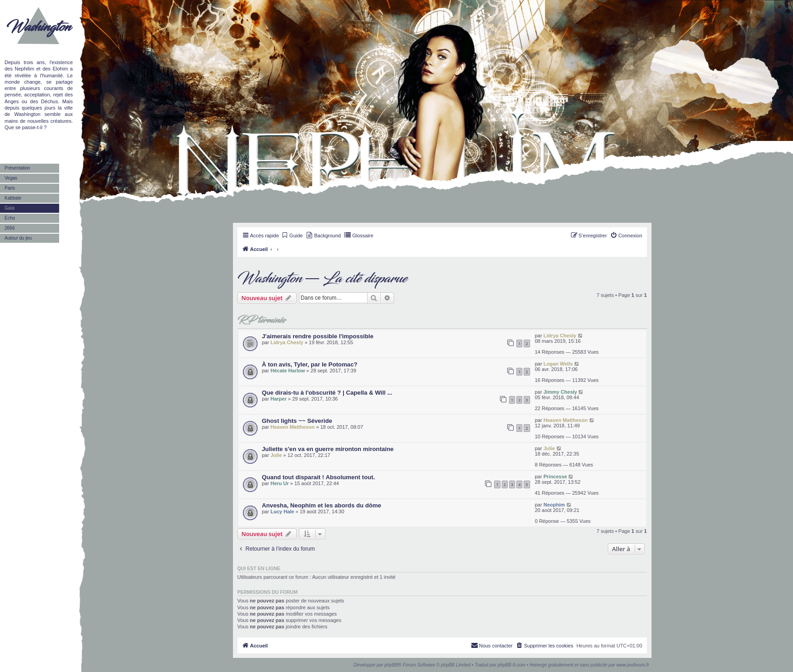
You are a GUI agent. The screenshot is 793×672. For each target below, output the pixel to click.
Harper (278, 399)
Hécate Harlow (288, 371)
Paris (10, 188)
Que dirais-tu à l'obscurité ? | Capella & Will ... (327, 393)
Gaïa (10, 208)
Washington (39, 27)
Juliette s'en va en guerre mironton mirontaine (328, 449)
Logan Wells (558, 364)
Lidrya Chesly (287, 342)
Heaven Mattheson (292, 427)
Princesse (555, 476)
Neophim (554, 505)
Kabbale (13, 198)
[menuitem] (292, 236)
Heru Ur (279, 483)
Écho (10, 218)
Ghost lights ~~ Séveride (297, 421)
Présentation (17, 168)
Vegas (11, 178)
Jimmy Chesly (560, 392)
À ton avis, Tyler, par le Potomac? (310, 364)
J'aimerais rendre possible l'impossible (318, 336)
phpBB (391, 665)
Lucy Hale (282, 512)
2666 (10, 228)
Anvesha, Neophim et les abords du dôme (322, 505)
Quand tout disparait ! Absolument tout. (319, 477)
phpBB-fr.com (512, 665)
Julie (276, 455)
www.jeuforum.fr (633, 665)
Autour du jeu (18, 238)
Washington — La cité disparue (322, 279)
